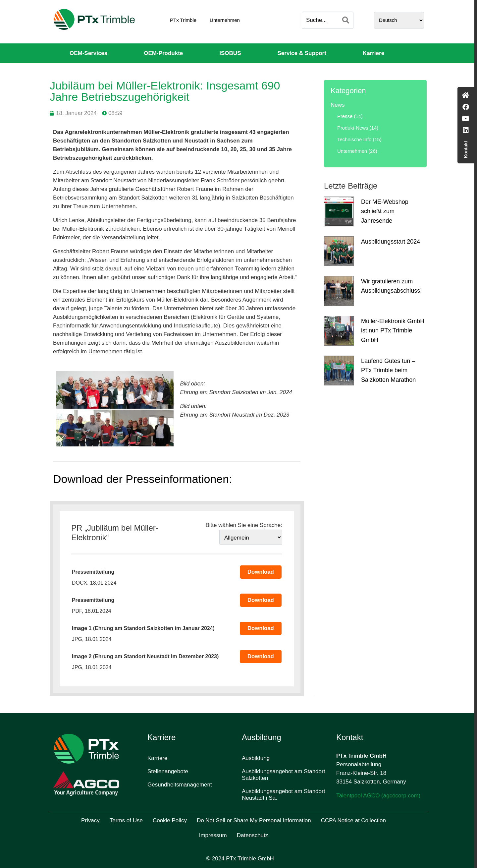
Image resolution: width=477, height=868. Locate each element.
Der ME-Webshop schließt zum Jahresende (385, 211)
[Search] (346, 20)
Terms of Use (126, 820)
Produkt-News (353, 128)
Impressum (213, 835)
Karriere (373, 53)
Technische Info (354, 140)
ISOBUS (230, 53)
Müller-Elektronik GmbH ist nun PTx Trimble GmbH (393, 331)
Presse (345, 116)
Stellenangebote (168, 771)
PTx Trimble (183, 20)
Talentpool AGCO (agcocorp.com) (378, 796)
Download (261, 572)
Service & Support (302, 53)
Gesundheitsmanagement (180, 785)
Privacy (90, 820)
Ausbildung (256, 758)
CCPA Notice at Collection (353, 820)
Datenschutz (253, 835)
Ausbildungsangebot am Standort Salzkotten (283, 775)
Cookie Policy (170, 820)
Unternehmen (225, 20)
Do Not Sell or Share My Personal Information (254, 820)
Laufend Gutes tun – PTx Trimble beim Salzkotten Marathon (388, 371)
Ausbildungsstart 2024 (391, 242)
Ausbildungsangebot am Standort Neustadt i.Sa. (283, 795)
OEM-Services (88, 53)
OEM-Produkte (163, 53)
